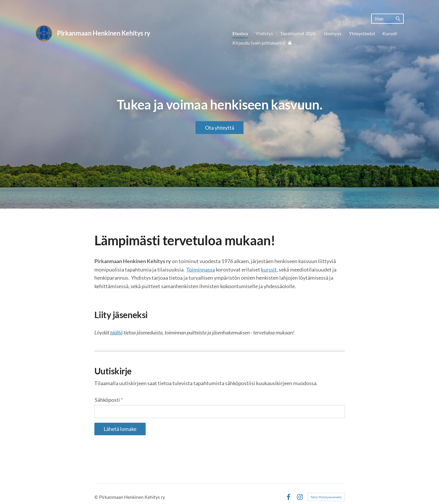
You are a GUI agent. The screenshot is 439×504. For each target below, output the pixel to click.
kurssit (269, 269)
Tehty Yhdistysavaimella (326, 487)
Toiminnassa (201, 269)
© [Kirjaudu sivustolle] (97, 487)
